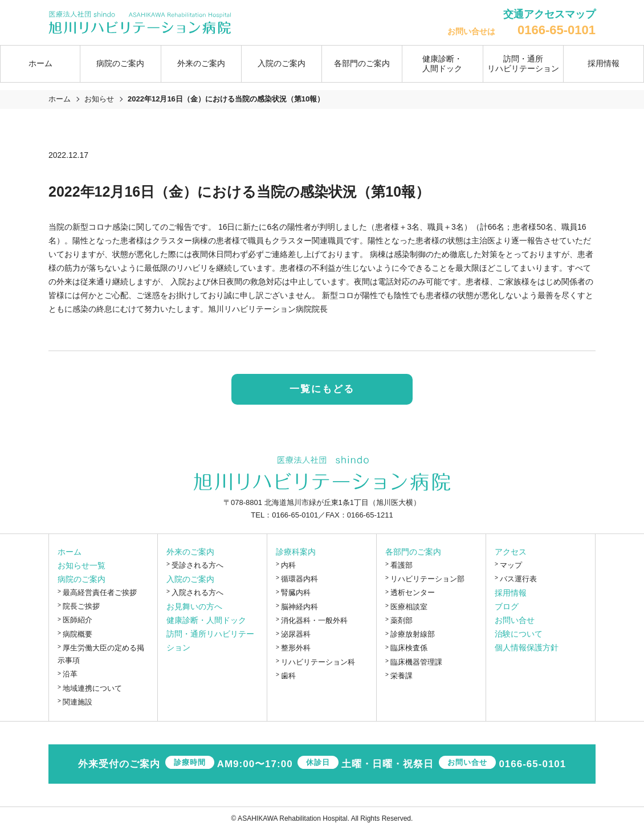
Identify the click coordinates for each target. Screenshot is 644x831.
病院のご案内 (81, 579)
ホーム (40, 63)
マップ (511, 565)
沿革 (70, 675)
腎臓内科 (296, 593)
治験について (519, 634)
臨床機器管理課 (416, 662)
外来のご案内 (190, 552)
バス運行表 (518, 579)
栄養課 (402, 676)
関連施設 (78, 702)
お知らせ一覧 (81, 565)
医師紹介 (78, 620)
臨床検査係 (409, 648)
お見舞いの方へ (194, 607)
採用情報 (604, 63)
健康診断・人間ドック (442, 64)
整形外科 (296, 648)
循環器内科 (299, 579)
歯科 (288, 676)
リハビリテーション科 (318, 662)
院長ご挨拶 (81, 607)
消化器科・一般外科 (314, 621)
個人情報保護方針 (527, 648)
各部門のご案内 (413, 552)
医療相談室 (409, 607)
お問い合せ (515, 621)
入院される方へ (197, 593)
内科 (288, 565)
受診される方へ (197, 565)
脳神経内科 (299, 607)
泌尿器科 (296, 635)
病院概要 (78, 634)
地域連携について (92, 688)
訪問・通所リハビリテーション (523, 64)
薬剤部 (402, 621)
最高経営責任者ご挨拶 (100, 592)
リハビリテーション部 (427, 579)
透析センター (413, 593)
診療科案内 (296, 552)
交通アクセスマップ (549, 14)
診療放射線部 (413, 635)
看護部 (402, 565)
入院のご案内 (190, 580)
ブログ (507, 607)
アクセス (511, 552)
